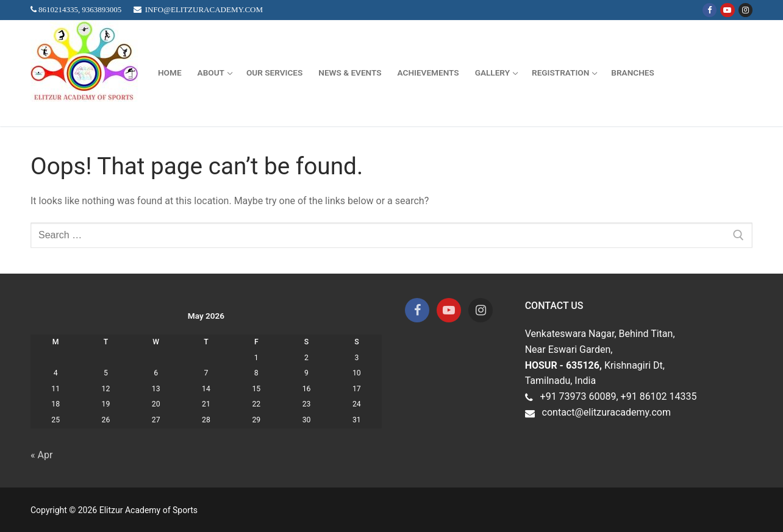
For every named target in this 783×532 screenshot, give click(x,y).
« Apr (41, 455)
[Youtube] (727, 10)
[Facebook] (710, 10)
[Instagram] (745, 10)
